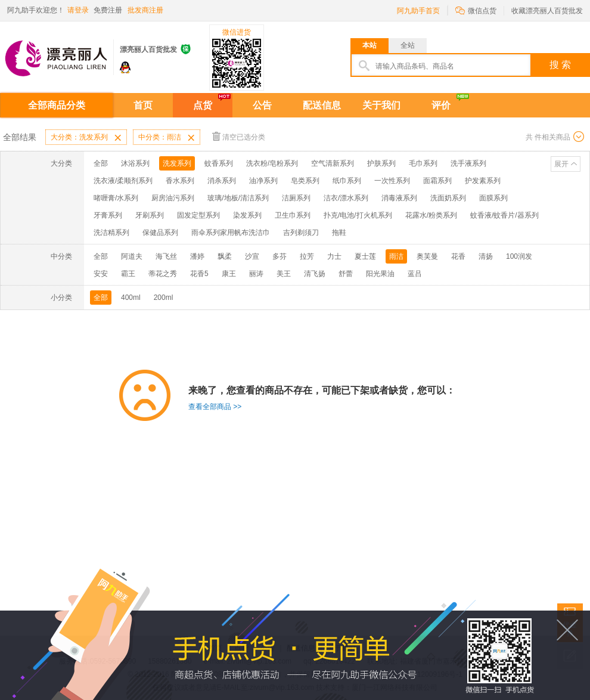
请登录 (78, 10)
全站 (408, 45)
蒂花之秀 (163, 274)
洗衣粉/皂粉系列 (272, 163)
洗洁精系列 (111, 233)
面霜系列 (437, 181)
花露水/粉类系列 (431, 215)
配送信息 (322, 105)
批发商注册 (145, 10)
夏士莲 (365, 256)
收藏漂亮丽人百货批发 (547, 11)
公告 (262, 105)
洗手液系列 (468, 163)
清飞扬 (315, 274)
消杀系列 (222, 181)
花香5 (199, 274)
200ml (164, 298)
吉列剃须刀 (301, 233)
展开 (561, 164)
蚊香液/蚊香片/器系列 (504, 215)
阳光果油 (380, 274)
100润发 (519, 256)
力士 (334, 256)
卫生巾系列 (293, 215)
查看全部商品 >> (215, 407)
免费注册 (108, 10)
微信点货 (476, 10)
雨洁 (396, 256)
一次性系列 (392, 181)
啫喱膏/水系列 (116, 198)
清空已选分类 (239, 136)
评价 (441, 105)
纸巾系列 (347, 181)
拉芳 (307, 256)
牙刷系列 (150, 215)
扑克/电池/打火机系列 (358, 215)
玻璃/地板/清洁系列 (238, 198)
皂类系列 (305, 181)
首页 (143, 105)
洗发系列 (177, 163)
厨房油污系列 (173, 198)
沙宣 (252, 256)
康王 (229, 274)
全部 (101, 163)
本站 (369, 45)
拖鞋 (339, 233)
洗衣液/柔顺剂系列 (123, 181)
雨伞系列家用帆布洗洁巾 (231, 233)
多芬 (280, 256)
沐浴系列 (135, 163)
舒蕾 (346, 274)
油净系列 (263, 181)
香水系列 (180, 181)
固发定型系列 (198, 215)
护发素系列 (483, 181)
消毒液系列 (399, 198)
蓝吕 (415, 274)
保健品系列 (160, 233)
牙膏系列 (108, 215)
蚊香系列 (219, 163)
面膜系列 (493, 198)
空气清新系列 (333, 163)
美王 (284, 274)
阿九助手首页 (418, 11)
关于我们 (381, 105)
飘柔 (225, 256)
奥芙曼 (427, 256)
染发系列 (247, 215)
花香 (458, 256)
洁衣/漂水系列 (346, 198)
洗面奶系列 (448, 198)
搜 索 (560, 65)
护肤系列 (381, 163)
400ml (131, 298)
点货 (203, 105)
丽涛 (256, 274)
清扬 (486, 256)
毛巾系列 (423, 163)
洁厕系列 (296, 198)
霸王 (128, 274)
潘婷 (197, 256)
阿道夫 (132, 256)
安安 (101, 274)
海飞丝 (166, 256)
